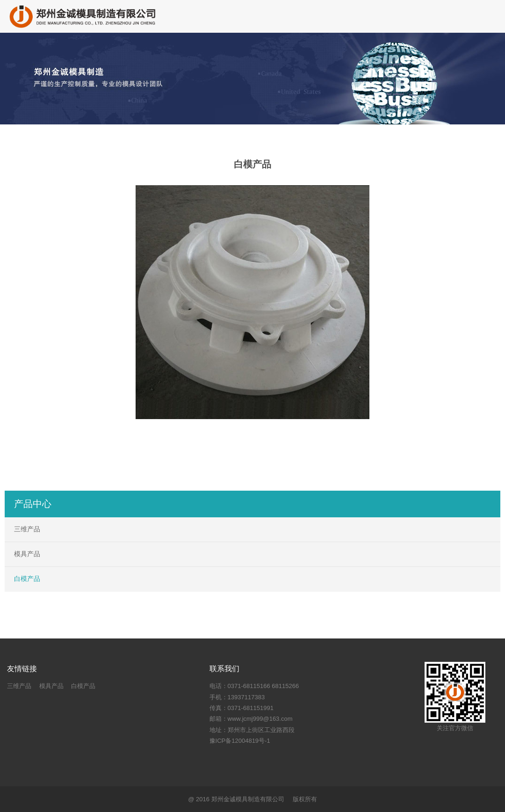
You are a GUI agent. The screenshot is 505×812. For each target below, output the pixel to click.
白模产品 (27, 579)
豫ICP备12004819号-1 (240, 741)
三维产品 (27, 529)
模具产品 (27, 554)
